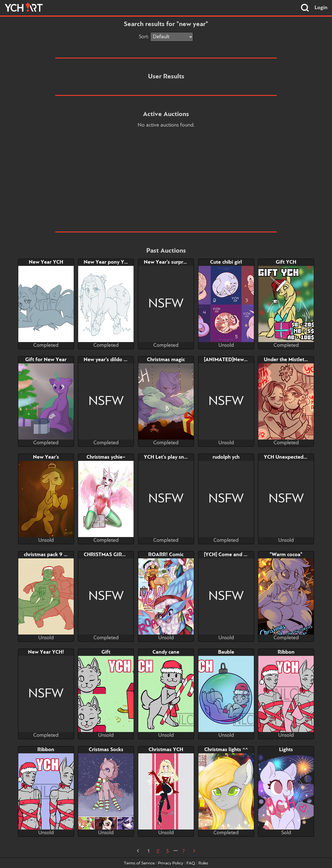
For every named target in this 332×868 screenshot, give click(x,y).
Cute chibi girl (226, 262)
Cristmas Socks (106, 750)
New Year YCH (46, 262)
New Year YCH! (46, 652)
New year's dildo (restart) (113, 360)
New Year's (46, 457)
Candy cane (166, 652)
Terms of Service (139, 863)
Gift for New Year (46, 360)
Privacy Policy (171, 863)
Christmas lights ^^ (226, 750)
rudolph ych (226, 457)
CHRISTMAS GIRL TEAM (112, 555)
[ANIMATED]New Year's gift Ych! (242, 360)
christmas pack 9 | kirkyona (55, 555)
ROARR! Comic (166, 555)
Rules (203, 863)
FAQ (191, 863)
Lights (286, 750)
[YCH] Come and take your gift (239, 555)
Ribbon (286, 652)
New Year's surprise (167, 262)
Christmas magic (166, 360)
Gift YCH (286, 262)
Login (321, 8)
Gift (106, 652)
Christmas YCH (166, 750)
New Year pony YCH (107, 262)
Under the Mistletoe (287, 360)
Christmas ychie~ (106, 457)
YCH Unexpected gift (288, 457)
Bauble (226, 652)
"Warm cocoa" (286, 555)
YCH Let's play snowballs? (174, 457)
